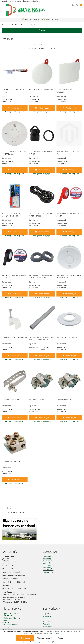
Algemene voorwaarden (11, 614)
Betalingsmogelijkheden (11, 618)
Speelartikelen (48, 570)
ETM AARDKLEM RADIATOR (12, 461)
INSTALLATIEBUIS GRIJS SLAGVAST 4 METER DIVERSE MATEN (41, 339)
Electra (24, 25)
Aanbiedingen (48, 572)
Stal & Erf (46, 563)
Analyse (39, 642)
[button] (15, 112)
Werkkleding (47, 568)
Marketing (47, 642)
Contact (5, 620)
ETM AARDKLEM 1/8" (64, 399)
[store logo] (26, 10)
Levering (6, 627)
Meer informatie (55, 633)
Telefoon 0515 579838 (52, 19)
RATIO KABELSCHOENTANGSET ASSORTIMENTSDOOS (13, 215)
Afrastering (47, 559)
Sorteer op (32, 49)
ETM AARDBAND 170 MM (11, 399)
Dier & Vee (47, 556)
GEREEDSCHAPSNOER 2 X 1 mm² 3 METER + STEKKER (42, 215)
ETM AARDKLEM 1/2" (37, 399)
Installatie (33, 25)
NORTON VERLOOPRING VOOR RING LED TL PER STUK (40, 277)
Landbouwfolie (48, 565)
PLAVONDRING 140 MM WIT (67, 337)
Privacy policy (7, 629)
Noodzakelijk (29, 642)
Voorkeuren (57, 642)
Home (4, 25)
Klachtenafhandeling (10, 625)
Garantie (6, 622)
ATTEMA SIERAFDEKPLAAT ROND (41, 90)
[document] (42, 637)
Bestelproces (7, 616)
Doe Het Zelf (13, 25)
